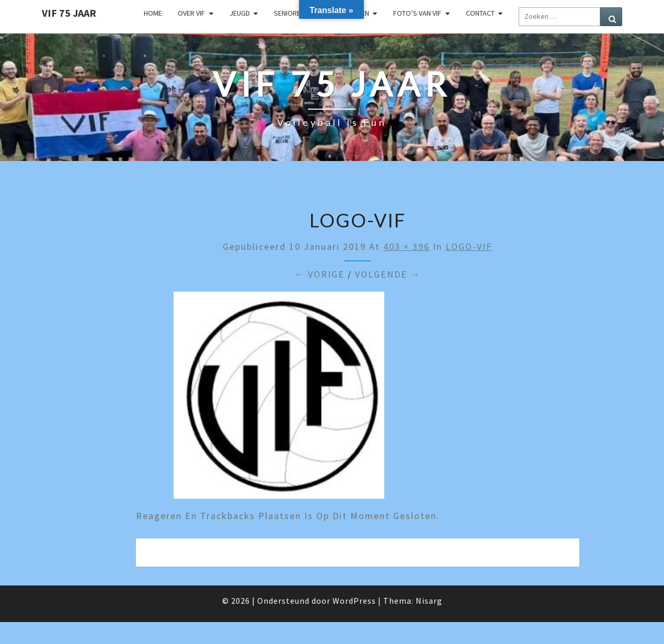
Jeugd (240, 13)
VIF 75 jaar (69, 13)
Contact (480, 13)
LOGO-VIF (469, 246)
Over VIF (191, 13)
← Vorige (319, 274)
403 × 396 (407, 246)
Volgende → (388, 274)
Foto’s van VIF (417, 13)
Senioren (289, 13)
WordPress (354, 601)
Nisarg (429, 601)
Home (153, 13)
